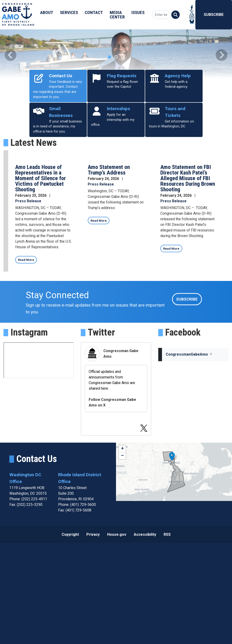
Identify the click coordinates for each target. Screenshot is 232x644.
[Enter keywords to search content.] (160, 15)
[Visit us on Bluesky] (192, 22)
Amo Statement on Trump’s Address (109, 268)
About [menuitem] (47, 12)
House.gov (117, 635)
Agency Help (178, 174)
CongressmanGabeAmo (189, 455)
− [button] (122, 557)
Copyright (70, 635)
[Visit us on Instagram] (192, 17)
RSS (167, 635)
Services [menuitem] (69, 12)
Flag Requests (122, 174)
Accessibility (145, 635)
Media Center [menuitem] (117, 15)
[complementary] (174, 573)
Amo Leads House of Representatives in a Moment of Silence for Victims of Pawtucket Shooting (40, 276)
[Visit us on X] (192, 12)
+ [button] (122, 550)
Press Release (28, 299)
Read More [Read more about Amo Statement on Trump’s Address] (101, 320)
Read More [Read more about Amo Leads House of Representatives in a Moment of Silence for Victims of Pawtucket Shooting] (28, 359)
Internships (118, 207)
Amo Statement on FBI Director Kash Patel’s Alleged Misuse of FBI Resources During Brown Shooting (188, 276)
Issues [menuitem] (138, 12)
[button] (11, 104)
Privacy (93, 635)
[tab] (109, 155)
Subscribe (214, 15)
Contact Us (61, 174)
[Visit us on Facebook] (192, 8)
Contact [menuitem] (94, 12)
